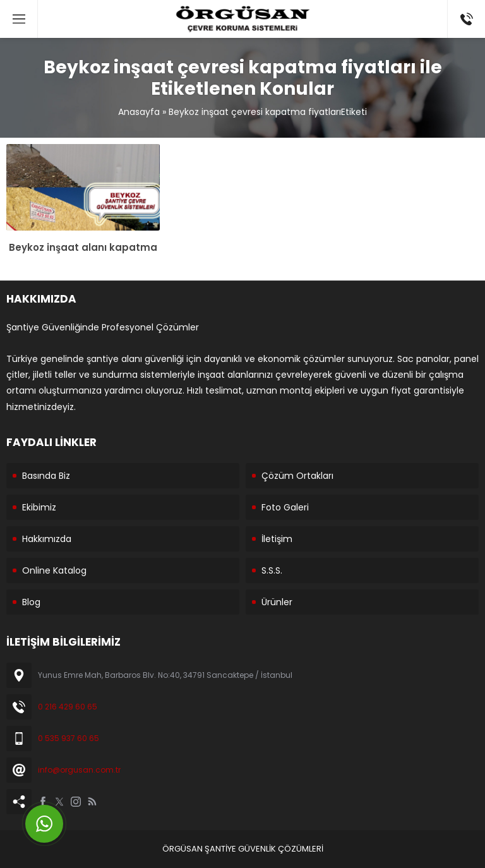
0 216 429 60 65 (68, 707)
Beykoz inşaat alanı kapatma (83, 247)
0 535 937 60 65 (69, 738)
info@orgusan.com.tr (79, 770)
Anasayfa (139, 112)
